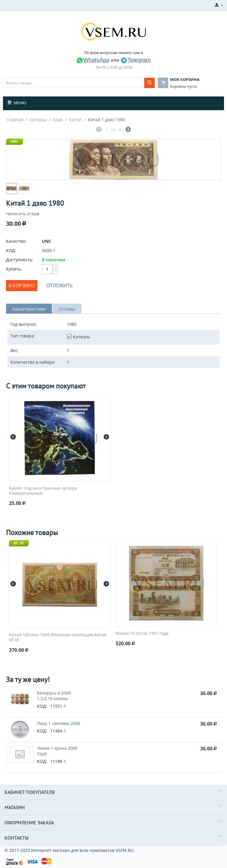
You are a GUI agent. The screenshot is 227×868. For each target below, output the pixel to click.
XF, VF (19, 543)
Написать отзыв (23, 214)
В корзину (22, 285)
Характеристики (29, 309)
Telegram (136, 60)
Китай (75, 120)
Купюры (38, 120)
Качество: (16, 241)
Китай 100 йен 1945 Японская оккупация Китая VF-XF (58, 637)
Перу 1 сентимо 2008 (59, 723)
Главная (15, 120)
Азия (58, 120)
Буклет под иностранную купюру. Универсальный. (44, 491)
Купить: (14, 269)
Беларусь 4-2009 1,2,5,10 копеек (54, 696)
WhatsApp (93, 60)
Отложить (59, 285)
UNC (14, 141)
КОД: (11, 250)
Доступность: (20, 260)
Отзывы (67, 309)
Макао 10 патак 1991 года (142, 633)
